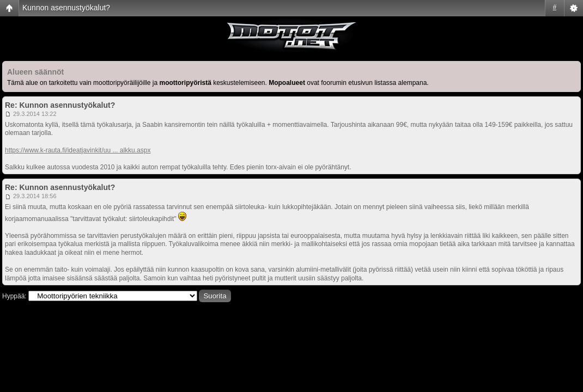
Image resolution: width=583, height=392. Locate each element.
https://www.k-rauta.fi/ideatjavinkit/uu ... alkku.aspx (78, 150)
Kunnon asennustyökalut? (66, 8)
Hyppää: (14, 296)
